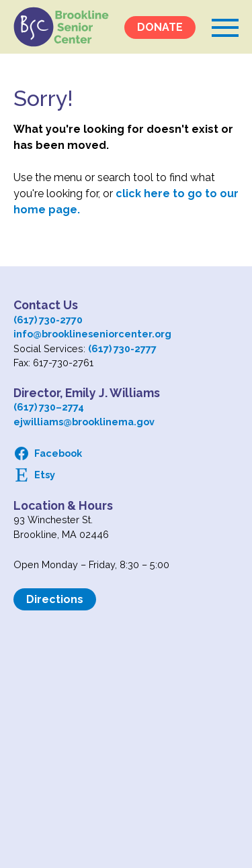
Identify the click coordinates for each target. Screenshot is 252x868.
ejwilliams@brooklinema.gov (84, 422)
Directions (55, 599)
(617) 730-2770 (48, 320)
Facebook (58, 453)
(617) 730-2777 (122, 348)
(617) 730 (35, 407)
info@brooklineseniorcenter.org (92, 334)
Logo (61, 27)
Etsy (45, 475)
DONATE (160, 27)
